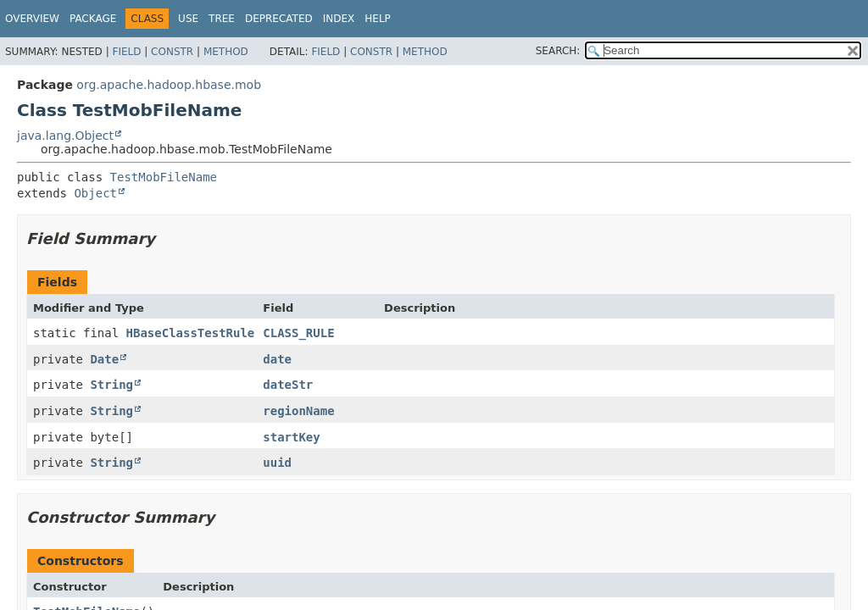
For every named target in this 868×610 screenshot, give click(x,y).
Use (188, 19)
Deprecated (279, 19)
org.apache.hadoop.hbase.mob (169, 85)
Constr (172, 52)
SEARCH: (558, 51)
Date (104, 359)
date (277, 359)
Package (93, 19)
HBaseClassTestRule (191, 333)
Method (226, 52)
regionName (298, 411)
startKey (291, 437)
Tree (222, 19)
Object (95, 193)
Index (339, 19)
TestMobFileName (164, 177)
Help (378, 19)
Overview (32, 19)
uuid (277, 463)
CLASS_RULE (298, 333)
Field (126, 52)
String (111, 385)
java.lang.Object (65, 136)
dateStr (288, 385)
